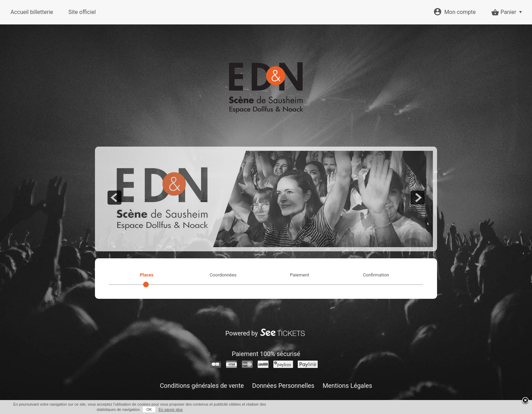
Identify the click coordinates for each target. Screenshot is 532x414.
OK (149, 409)
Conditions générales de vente (202, 386)
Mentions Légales (347, 386)
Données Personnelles (283, 386)
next (418, 198)
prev (114, 198)
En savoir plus (171, 409)
